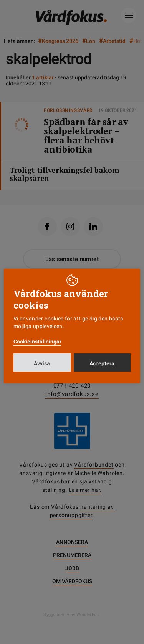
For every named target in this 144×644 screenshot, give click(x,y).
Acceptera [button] (102, 363)
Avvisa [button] (42, 363)
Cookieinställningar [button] (37, 342)
